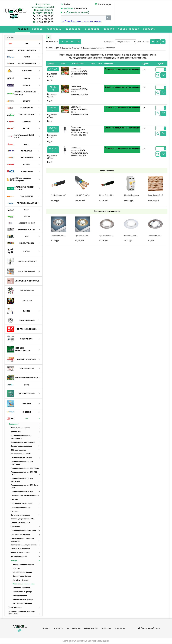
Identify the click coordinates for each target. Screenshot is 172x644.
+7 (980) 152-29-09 (44, 22)
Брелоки (16, 569)
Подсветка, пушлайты (22, 588)
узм (63, 21)
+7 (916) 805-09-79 (44, 16)
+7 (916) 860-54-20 (44, 19)
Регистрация (105, 4)
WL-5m (53, 70)
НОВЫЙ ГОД (20, 301)
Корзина (68, 8)
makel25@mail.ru (45, 10)
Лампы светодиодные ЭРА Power (25, 468)
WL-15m (53, 109)
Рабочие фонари (20, 596)
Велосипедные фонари (23, 572)
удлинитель (88, 21)
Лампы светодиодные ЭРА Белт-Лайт (25, 487)
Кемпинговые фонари (22, 576)
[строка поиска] (83, 18)
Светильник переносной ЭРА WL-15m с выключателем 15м (80, 111)
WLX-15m (53, 150)
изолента (98, 21)
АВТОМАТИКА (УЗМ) (21, 223)
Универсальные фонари (23, 600)
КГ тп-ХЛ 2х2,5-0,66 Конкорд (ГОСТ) (113, 195)
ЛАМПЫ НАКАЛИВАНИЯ (22, 261)
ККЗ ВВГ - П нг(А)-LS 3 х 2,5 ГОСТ (88, 195)
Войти (67, 4)
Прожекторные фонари (22, 592)
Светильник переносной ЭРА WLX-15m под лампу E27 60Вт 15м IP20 (79, 152)
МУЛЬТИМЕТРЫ (20, 291)
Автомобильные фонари (23, 565)
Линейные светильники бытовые (25, 496)
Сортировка (109, 42)
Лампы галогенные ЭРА (21, 454)
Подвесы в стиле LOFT (20, 523)
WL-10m (53, 89)
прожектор (79, 21)
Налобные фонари (21, 580)
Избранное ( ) (76, 12)
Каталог (11, 38)
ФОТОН (19, 385)
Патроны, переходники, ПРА (23, 519)
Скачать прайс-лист (149, 628)
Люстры (14, 500)
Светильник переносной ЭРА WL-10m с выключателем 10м (80, 91)
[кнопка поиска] (108, 18)
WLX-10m (53, 129)
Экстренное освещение (22, 604)
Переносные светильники (24, 584)
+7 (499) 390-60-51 (44, 13)
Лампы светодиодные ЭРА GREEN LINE (22, 463)
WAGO (18, 217)
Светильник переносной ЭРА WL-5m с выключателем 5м (80, 73)
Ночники (14, 511)
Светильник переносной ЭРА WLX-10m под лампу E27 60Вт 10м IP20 (79, 131)
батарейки (69, 21)
